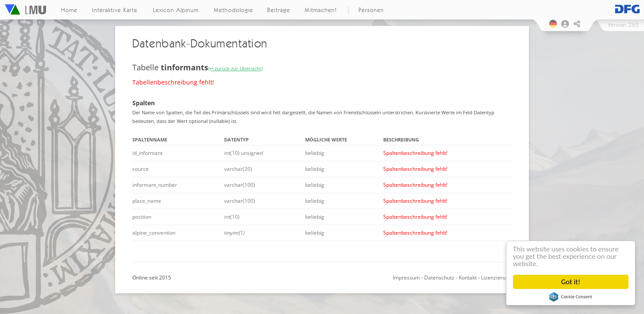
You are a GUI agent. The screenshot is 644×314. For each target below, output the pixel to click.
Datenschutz (439, 278)
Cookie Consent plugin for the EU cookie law (571, 297)
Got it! (571, 282)
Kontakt (468, 278)
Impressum (406, 278)
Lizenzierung (496, 278)
